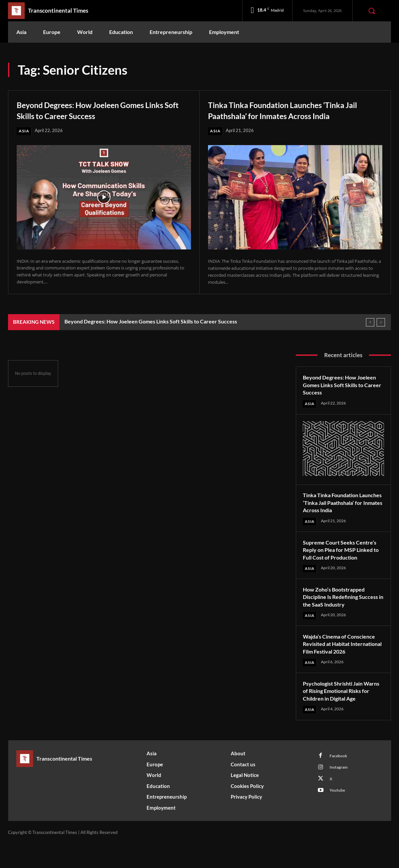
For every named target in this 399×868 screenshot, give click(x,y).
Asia (24, 131)
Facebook (340, 780)
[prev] (370, 323)
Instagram (340, 793)
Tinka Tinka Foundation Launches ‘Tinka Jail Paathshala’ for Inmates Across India (292, 110)
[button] (372, 11)
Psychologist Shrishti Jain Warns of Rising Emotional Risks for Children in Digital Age (339, 711)
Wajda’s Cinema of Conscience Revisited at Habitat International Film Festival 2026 (343, 656)
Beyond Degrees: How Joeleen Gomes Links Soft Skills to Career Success (95, 110)
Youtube (339, 817)
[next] (381, 323)
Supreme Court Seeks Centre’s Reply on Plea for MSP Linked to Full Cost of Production (343, 558)
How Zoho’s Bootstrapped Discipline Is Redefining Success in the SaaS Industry (340, 605)
